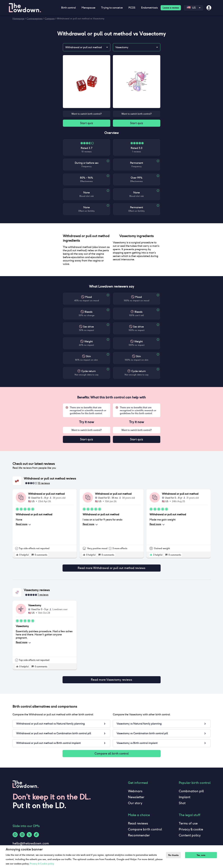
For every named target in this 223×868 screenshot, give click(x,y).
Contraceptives (35, 19)
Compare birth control (145, 826)
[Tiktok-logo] (36, 831)
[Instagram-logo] (22, 831)
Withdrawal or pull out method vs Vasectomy (81, 19)
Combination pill (191, 788)
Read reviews (138, 820)
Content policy (190, 832)
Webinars (135, 788)
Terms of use (188, 820)
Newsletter (136, 794)
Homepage (18, 19)
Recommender (139, 832)
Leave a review (171, 8)
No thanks (174, 855)
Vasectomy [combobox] (122, 47)
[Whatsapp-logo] (15, 831)
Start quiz (87, 123)
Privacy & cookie (191, 826)
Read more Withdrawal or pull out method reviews (112, 567)
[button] (87, 239)
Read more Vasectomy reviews (112, 677)
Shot (182, 800)
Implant (185, 794)
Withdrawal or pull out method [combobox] (84, 47)
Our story (135, 800)
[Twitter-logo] (29, 831)
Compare (50, 19)
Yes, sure (203, 855)
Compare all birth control (112, 750)
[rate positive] (17, 556)
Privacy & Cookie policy (42, 864)
